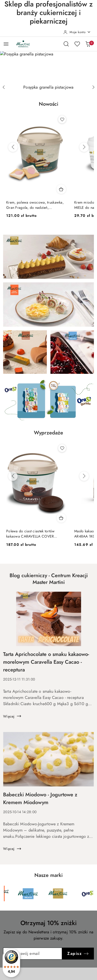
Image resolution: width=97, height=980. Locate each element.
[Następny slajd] (93, 87)
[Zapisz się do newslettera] (33, 954)
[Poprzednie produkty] (13, 147)
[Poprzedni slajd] (4, 87)
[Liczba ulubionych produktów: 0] (77, 44)
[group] (48, 65)
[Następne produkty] (84, 147)
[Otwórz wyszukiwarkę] (66, 44)
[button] (48, 107)
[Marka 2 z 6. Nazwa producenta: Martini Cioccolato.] (16, 893)
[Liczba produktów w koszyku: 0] (88, 44)
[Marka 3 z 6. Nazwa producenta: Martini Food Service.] (46, 893)
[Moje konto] (77, 32)
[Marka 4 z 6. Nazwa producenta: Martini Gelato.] (75, 893)
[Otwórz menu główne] (6, 44)
